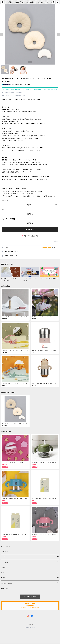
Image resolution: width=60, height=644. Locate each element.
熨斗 (3, 210)
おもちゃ (4, 567)
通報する (56, 241)
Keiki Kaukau (5, 588)
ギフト (3, 573)
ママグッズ (4, 557)
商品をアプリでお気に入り (30, 236)
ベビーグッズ (5, 552)
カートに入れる (30, 229)
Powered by (30, 627)
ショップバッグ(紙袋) (8, 219)
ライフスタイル (5, 562)
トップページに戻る (30, 597)
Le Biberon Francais (8, 578)
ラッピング (5, 201)
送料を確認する (18, 93)
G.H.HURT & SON (7, 583)
